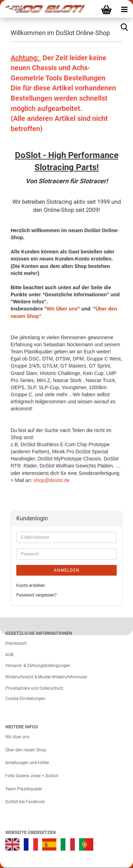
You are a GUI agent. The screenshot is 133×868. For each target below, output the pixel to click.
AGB (9, 655)
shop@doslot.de (52, 480)
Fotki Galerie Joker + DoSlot (32, 776)
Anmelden (67, 570)
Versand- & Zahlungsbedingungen (38, 666)
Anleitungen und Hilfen (27, 763)
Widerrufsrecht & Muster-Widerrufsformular (46, 677)
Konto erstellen (31, 586)
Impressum (16, 643)
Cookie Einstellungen (25, 699)
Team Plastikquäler (24, 789)
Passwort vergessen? (37, 595)
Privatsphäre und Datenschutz (34, 688)
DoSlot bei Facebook (25, 802)
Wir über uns (17, 737)
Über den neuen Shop (26, 750)
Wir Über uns (62, 309)
